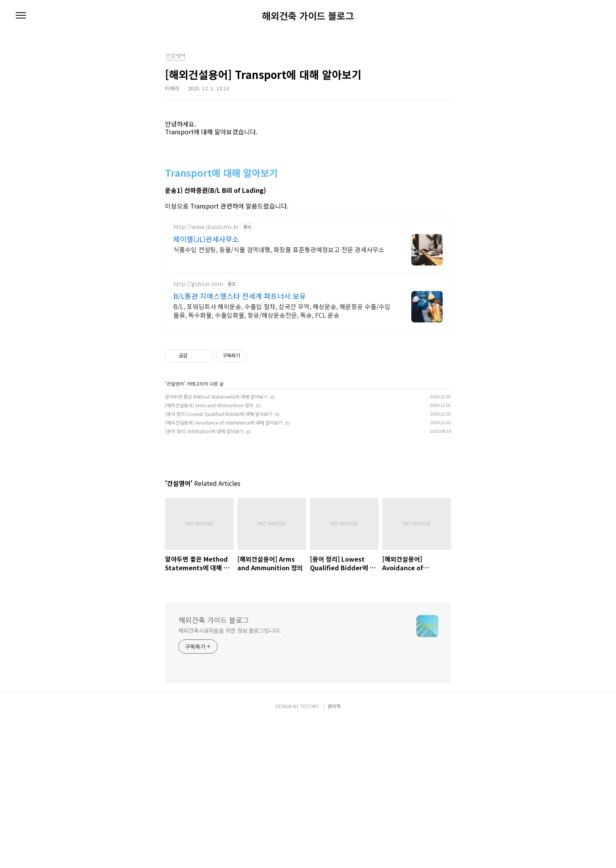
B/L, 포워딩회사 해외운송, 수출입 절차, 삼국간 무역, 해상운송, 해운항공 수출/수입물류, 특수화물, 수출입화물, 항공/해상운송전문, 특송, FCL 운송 (282, 347)
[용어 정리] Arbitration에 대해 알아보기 (204, 468)
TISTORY (310, 852)
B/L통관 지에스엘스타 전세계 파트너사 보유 (240, 332)
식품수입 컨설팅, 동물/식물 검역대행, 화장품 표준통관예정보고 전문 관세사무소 (279, 286)
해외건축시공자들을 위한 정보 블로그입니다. (230, 777)
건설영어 (175, 420)
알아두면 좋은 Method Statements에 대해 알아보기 (216, 433)
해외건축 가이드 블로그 (308, 16)
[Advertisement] (308, 132)
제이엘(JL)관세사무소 (206, 275)
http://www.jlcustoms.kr (206, 263)
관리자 (334, 852)
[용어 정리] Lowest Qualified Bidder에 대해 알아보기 (219, 450)
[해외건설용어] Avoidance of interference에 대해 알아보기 (224, 459)
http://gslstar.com (198, 320)
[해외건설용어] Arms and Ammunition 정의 (209, 442)
